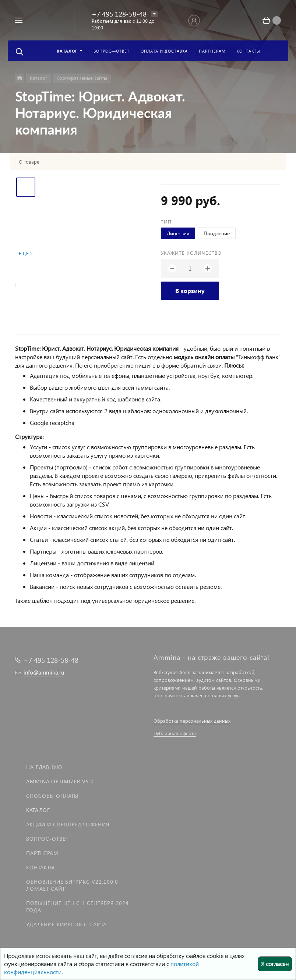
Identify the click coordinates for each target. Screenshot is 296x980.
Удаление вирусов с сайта (66, 924)
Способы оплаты (52, 796)
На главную (44, 767)
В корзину (190, 291)
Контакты (40, 867)
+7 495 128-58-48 (119, 14)
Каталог (38, 810)
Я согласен (275, 964)
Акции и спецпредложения (68, 824)
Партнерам (42, 853)
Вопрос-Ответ (47, 839)
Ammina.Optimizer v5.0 (60, 781)
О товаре (29, 162)
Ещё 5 (26, 253)
